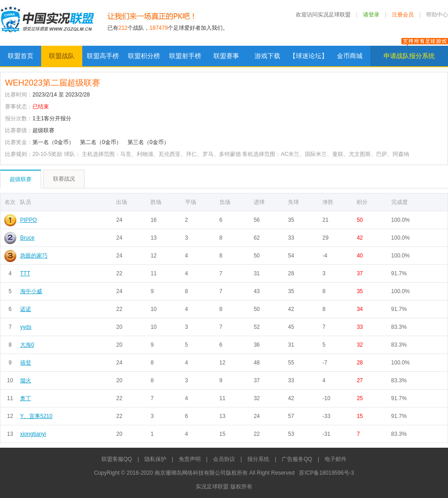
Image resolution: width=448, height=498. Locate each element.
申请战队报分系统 (409, 56)
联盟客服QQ (117, 459)
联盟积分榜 (144, 56)
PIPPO (29, 220)
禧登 (26, 363)
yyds (26, 327)
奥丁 (26, 398)
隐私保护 (155, 459)
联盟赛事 (226, 56)
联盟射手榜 (185, 56)
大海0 (27, 345)
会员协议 (224, 459)
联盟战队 (62, 56)
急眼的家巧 (34, 256)
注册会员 (403, 15)
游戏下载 (267, 56)
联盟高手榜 (103, 56)
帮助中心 (437, 15)
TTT (25, 273)
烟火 (26, 380)
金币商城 (350, 56)
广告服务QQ (297, 459)
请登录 (371, 15)
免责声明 (190, 459)
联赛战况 (64, 179)
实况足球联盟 (47, 23)
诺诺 (26, 309)
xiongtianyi (33, 434)
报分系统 (258, 459)
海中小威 (31, 291)
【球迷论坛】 (309, 56)
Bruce (27, 238)
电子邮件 (336, 459)
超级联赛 (21, 179)
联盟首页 (21, 56)
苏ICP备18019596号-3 (326, 473)
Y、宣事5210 (36, 416)
